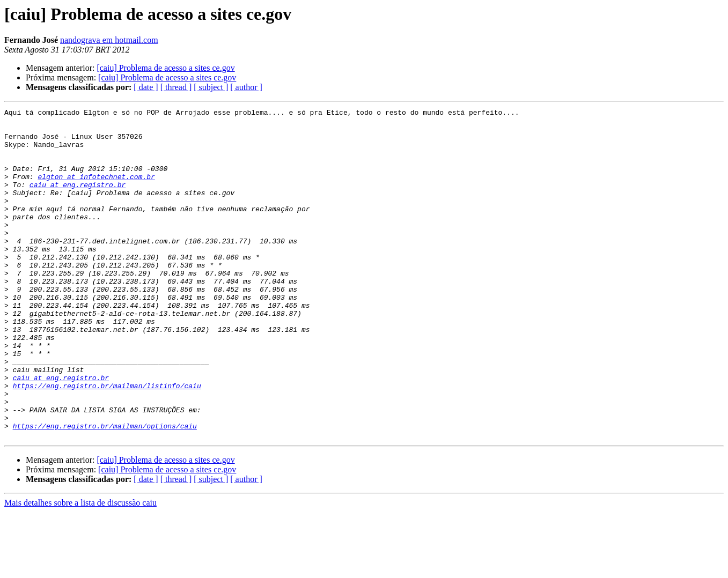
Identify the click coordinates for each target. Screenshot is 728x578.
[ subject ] (211, 87)
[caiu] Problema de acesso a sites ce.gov (166, 68)
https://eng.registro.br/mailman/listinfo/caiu (107, 442)
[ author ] (246, 87)
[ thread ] (176, 87)
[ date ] (146, 87)
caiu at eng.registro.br (78, 201)
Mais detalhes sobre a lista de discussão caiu (80, 569)
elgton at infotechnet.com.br (96, 191)
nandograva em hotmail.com (109, 40)
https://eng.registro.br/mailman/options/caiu (105, 490)
